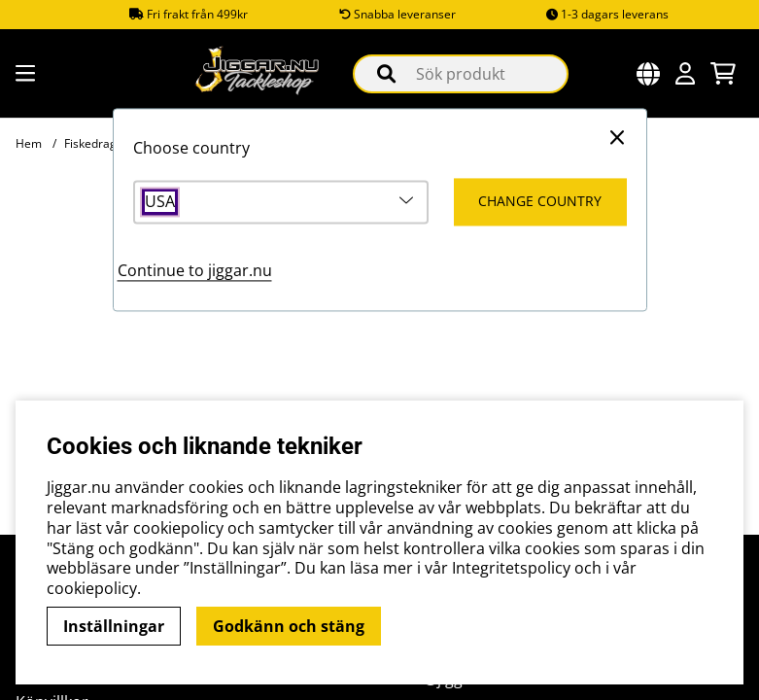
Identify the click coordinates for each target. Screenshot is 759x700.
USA (160, 203)
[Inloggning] (685, 73)
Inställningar (114, 626)
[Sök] (460, 74)
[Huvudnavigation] (23, 73)
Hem (29, 143)
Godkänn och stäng (289, 626)
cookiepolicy (92, 588)
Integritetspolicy (511, 568)
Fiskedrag (90, 143)
